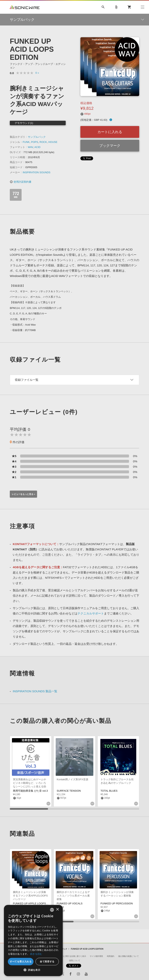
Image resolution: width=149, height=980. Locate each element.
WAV (30, 147)
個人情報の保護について (129, 956)
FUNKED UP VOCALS (70, 903)
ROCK (43, 142)
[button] (33, 970)
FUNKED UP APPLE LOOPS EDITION (35, 903)
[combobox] (52, 910)
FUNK (26, 142)
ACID (37, 147)
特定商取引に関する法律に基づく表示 (70, 956)
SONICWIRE (25, 7)
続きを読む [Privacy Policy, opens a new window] (36, 954)
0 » (37, 73)
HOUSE (53, 142)
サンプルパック (37, 137)
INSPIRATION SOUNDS (37, 172)
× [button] (57, 910)
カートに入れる (110, 132)
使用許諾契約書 (21, 182)
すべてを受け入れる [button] (21, 961)
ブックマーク (110, 146)
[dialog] (33, 941)
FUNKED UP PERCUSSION (117, 903)
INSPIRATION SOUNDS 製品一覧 (35, 691)
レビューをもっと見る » (23, 494)
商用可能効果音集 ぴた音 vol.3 (30, 791)
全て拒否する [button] (47, 961)
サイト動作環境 (96, 956)
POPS (35, 142)
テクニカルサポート (91, 613)
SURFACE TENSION (69, 791)
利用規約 (111, 956)
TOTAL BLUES (109, 791)
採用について (75, 960)
